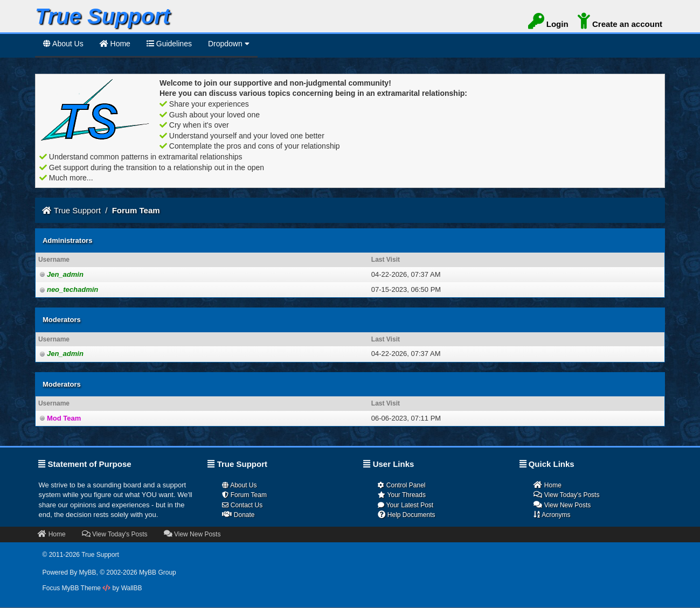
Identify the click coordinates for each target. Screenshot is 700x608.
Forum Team (244, 495)
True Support (77, 210)
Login (548, 23)
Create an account (620, 23)
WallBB (132, 588)
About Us (63, 44)
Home (547, 485)
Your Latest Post (406, 505)
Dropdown (229, 44)
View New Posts (562, 505)
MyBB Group (158, 572)
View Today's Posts (566, 495)
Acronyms (552, 515)
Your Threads (402, 495)
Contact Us (242, 505)
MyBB (88, 572)
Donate (238, 515)
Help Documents (406, 515)
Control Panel (401, 485)
